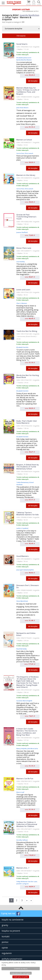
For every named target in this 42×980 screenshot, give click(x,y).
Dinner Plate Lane (24, 248)
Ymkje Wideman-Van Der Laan (27, 882)
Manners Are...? (23, 868)
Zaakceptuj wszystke (21, 977)
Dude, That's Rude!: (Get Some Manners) (27, 422)
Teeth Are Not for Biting (27, 331)
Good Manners (22, 556)
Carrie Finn (20, 153)
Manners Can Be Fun (25, 779)
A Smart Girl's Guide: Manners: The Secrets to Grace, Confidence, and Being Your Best (27, 732)
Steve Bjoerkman (22, 601)
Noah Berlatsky (22, 649)
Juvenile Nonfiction (30, 15)
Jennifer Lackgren (22, 884)
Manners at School (24, 140)
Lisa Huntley (21, 262)
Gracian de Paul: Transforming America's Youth (26, 217)
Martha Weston (26, 60)
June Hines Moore (22, 108)
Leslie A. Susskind (22, 528)
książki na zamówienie (13, 920)
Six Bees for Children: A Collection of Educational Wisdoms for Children (27, 824)
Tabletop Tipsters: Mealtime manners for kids (28, 514)
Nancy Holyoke (21, 748)
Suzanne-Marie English (24, 701)
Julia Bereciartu (32, 748)
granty (5, 925)
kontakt (6, 936)
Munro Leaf (20, 792)
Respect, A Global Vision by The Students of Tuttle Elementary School (28, 467)
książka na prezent (11, 931)
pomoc (5, 942)
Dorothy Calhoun (22, 840)
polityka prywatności (12, 959)
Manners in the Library (26, 175)
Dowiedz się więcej (21, 969)
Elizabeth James (22, 58)
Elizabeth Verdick (22, 347)
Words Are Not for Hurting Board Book (28, 376)
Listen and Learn (23, 290)
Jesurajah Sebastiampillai (25, 570)
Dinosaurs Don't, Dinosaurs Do (28, 586)
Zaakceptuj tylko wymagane (21, 973)
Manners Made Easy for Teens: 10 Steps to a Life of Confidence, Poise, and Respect (28, 91)
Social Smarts (22, 44)
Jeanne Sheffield (22, 232)
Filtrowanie (21, 36)
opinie (5, 948)
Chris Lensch (29, 153)
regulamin (7, 953)
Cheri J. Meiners (22, 303)
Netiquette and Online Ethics (26, 634)
